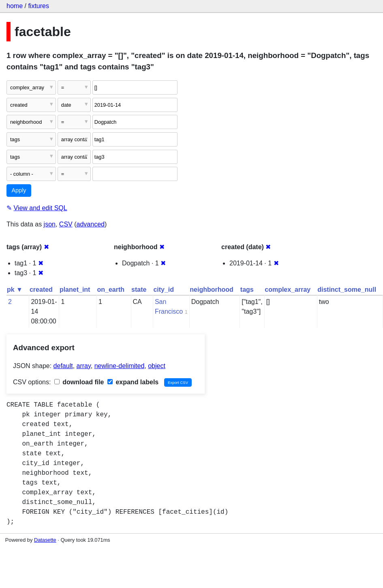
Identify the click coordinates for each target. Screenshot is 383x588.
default (63, 366)
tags (247, 290)
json (50, 224)
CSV (66, 224)
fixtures (39, 6)
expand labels (133, 382)
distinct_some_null (347, 290)
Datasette (45, 540)
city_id (164, 290)
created (41, 290)
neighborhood (212, 290)
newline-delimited (120, 366)
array (84, 366)
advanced (91, 224)
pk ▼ (15, 290)
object (157, 366)
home (15, 6)
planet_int (75, 290)
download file (79, 382)
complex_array (288, 290)
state (139, 290)
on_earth (111, 290)
